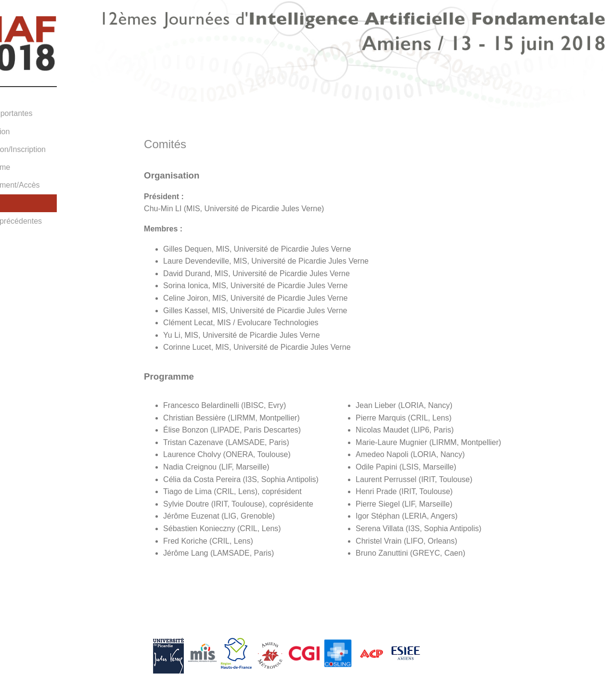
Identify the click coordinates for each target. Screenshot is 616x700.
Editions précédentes (41, 221)
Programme (25, 167)
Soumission (25, 132)
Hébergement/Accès (40, 185)
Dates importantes (36, 113)
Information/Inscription (43, 149)
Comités (19, 203)
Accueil (17, 95)
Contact (18, 239)
